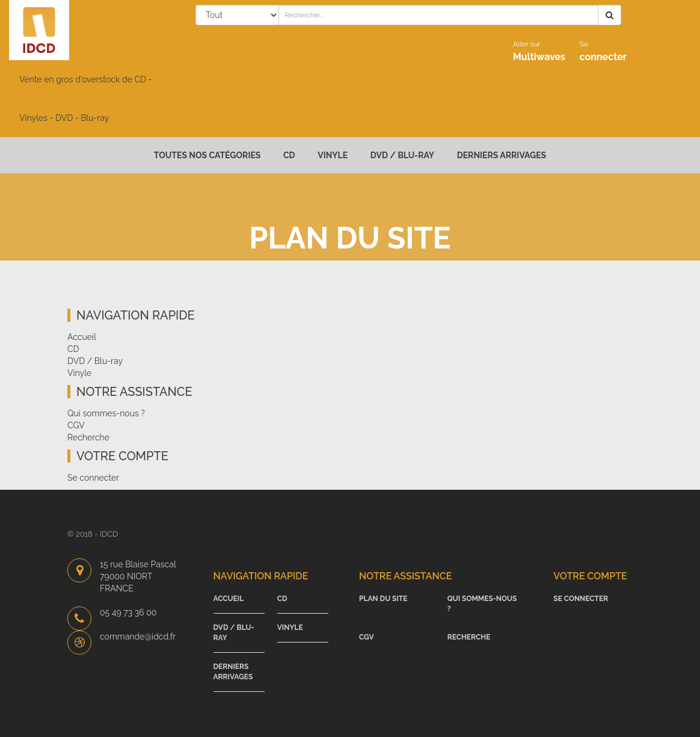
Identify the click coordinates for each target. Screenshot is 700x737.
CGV (76, 425)
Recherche (88, 437)
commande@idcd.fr (138, 637)
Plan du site (383, 599)
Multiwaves (539, 51)
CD (289, 155)
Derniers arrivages (502, 155)
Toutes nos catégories (207, 155)
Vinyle (333, 155)
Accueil (82, 337)
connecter (603, 51)
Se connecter (93, 478)
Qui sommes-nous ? (106, 413)
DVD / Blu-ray (402, 155)
